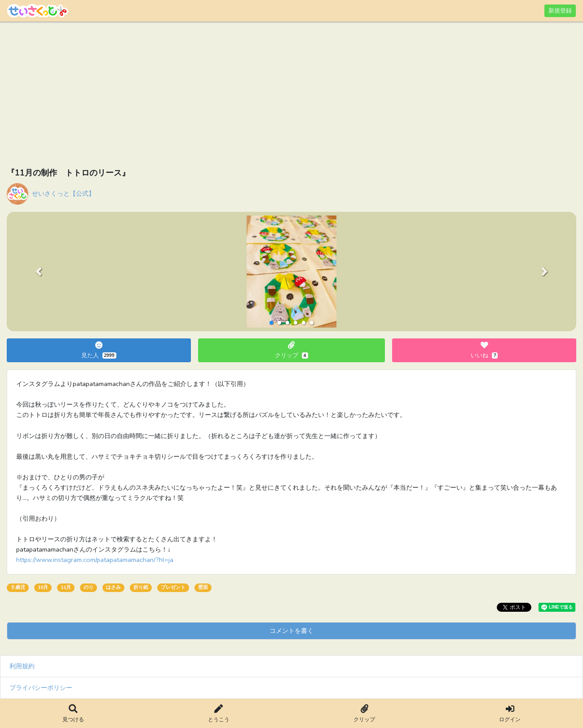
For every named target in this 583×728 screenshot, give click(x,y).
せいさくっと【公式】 (63, 193)
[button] (38, 272)
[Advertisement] (276, 96)
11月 (66, 587)
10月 (43, 587)
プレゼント (173, 587)
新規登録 (560, 11)
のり (88, 587)
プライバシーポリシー (41, 688)
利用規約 (22, 666)
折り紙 (141, 587)
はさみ (113, 587)
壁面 (203, 587)
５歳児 (18, 587)
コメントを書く (291, 631)
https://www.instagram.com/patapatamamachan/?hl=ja (95, 560)
